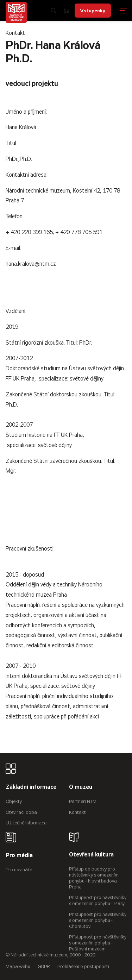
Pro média (19, 856)
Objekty (14, 801)
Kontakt (77, 812)
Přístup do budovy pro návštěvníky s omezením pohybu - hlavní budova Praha (94, 878)
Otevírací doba (21, 812)
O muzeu (81, 787)
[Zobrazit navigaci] (123, 11)
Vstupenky (93, 11)
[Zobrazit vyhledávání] (54, 11)
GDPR (44, 966)
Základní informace (31, 787)
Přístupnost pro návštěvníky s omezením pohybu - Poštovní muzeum (98, 943)
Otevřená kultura (91, 855)
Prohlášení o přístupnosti (83, 966)
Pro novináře (19, 870)
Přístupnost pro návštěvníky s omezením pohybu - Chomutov (98, 920)
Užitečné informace (26, 823)
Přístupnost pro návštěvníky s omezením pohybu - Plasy (98, 900)
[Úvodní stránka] (16, 12)
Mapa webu (18, 966)
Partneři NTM (83, 801)
